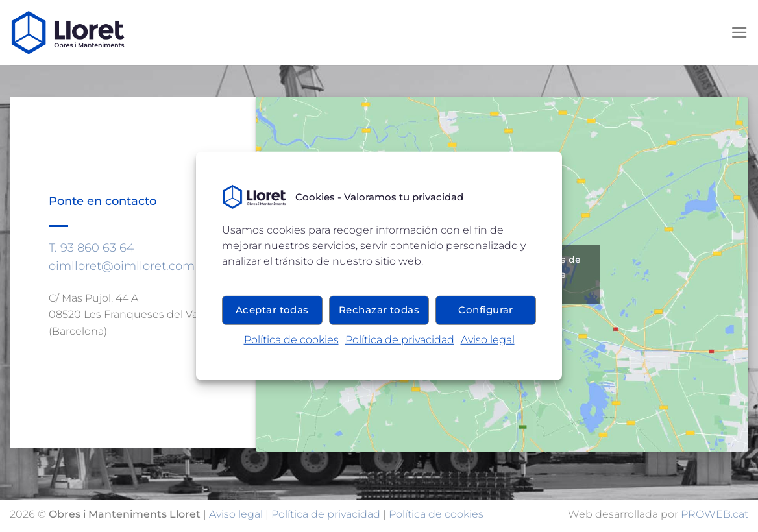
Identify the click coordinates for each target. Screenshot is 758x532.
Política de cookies (291, 340)
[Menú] (740, 32)
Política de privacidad (400, 340)
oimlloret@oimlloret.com (122, 266)
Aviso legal (488, 340)
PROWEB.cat (715, 514)
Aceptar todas (272, 310)
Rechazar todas (379, 310)
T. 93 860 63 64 (92, 248)
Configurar (486, 310)
